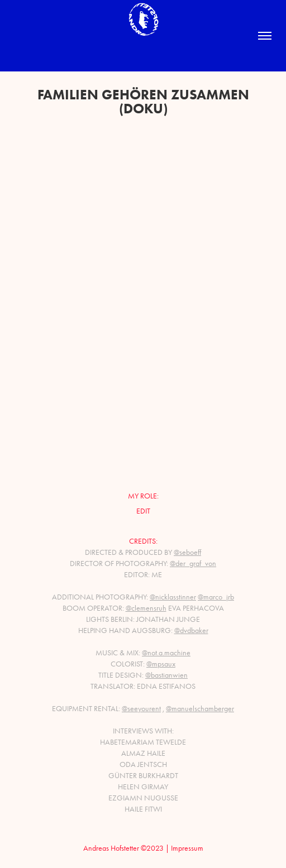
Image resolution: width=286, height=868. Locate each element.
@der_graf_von (193, 564)
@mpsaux (161, 664)
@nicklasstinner (173, 597)
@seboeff (187, 552)
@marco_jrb (216, 597)
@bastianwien (166, 675)
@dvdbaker (191, 630)
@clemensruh (146, 608)
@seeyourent (141, 709)
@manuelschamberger (200, 709)
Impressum (187, 848)
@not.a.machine (166, 653)
